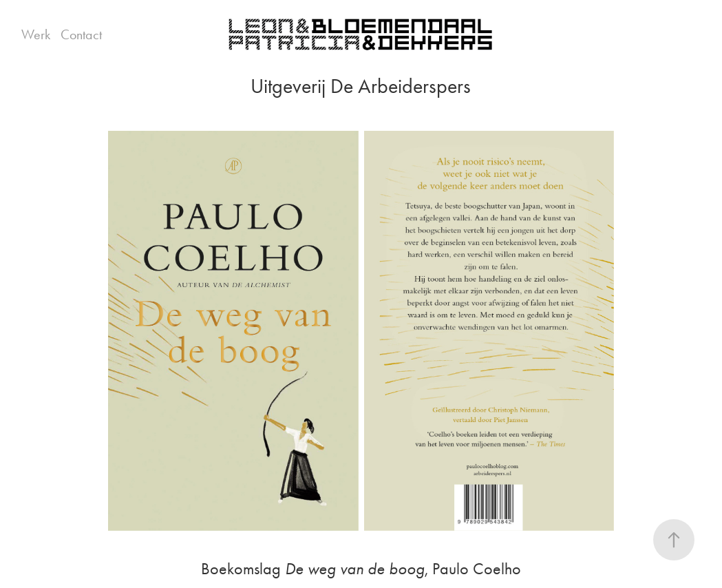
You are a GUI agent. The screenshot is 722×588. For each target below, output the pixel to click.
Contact (81, 34)
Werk (36, 34)
